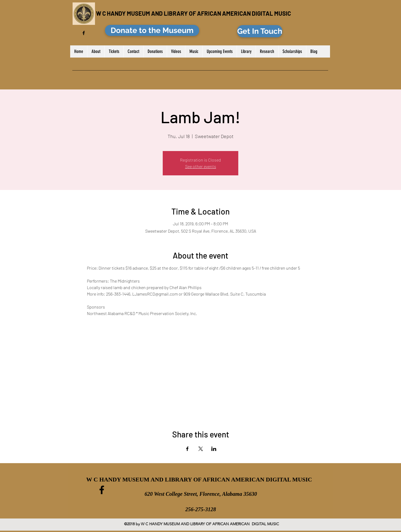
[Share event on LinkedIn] (214, 449)
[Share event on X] (201, 449)
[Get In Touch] (260, 31)
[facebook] (84, 33)
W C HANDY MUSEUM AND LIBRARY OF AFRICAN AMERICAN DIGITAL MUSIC (193, 13)
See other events (201, 166)
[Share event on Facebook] (187, 449)
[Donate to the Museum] (152, 30)
